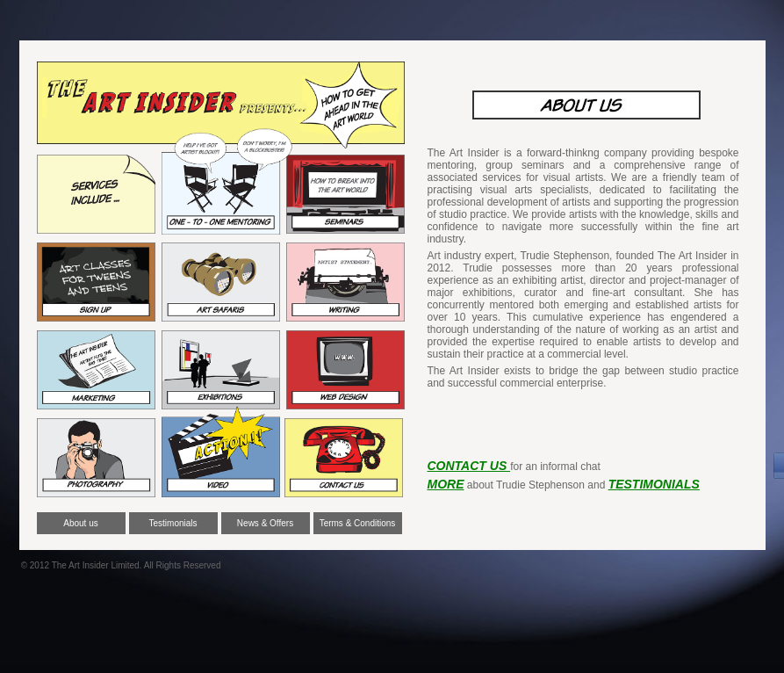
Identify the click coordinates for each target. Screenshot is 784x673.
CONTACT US (469, 466)
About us (80, 523)
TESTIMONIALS (654, 484)
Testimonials (173, 523)
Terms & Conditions (358, 523)
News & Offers (265, 523)
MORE (446, 484)
